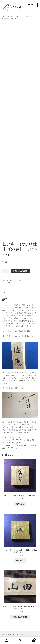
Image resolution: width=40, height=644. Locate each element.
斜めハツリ (18, 16)
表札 (12, 16)
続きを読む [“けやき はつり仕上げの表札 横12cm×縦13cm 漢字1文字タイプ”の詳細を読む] (20, 542)
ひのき (8, 264)
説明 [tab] (4, 274)
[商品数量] (6, 252)
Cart (31, 639)
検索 (20, 641)
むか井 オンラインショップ (13, 632)
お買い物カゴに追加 (20, 252)
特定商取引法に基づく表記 (15, 616)
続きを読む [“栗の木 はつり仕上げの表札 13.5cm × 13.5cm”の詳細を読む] (20, 485)
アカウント (7, 641)
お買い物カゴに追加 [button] (20, 598)
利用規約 (8, 620)
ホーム (7, 16)
